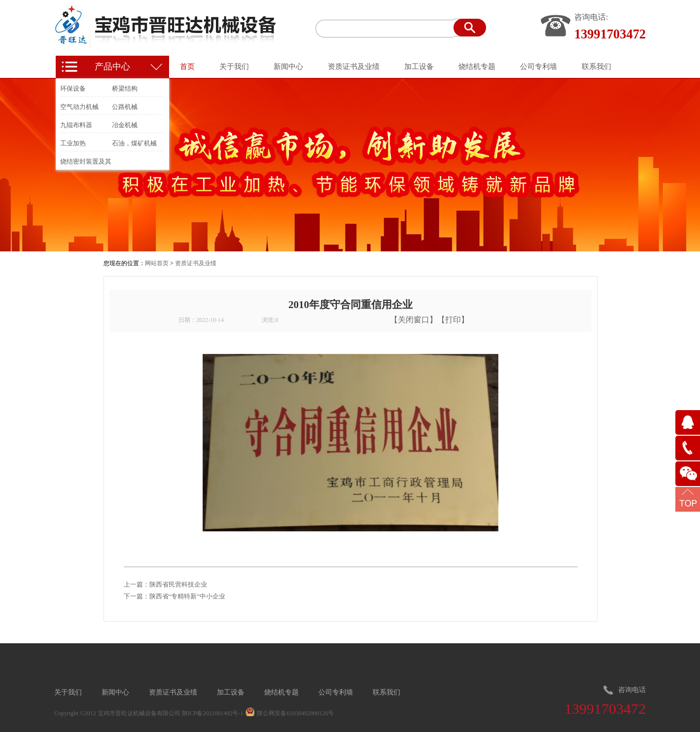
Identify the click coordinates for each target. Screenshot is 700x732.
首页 (187, 67)
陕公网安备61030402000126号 (295, 713)
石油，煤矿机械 (134, 143)
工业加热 (73, 143)
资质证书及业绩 (196, 263)
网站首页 (157, 263)
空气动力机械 (79, 107)
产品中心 (112, 67)
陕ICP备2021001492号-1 (213, 713)
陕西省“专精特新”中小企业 (188, 596)
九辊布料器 (76, 125)
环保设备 (73, 88)
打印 (453, 320)
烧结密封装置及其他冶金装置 (86, 163)
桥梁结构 (125, 88)
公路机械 (125, 107)
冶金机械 (125, 125)
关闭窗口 (414, 320)
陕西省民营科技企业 (178, 584)
